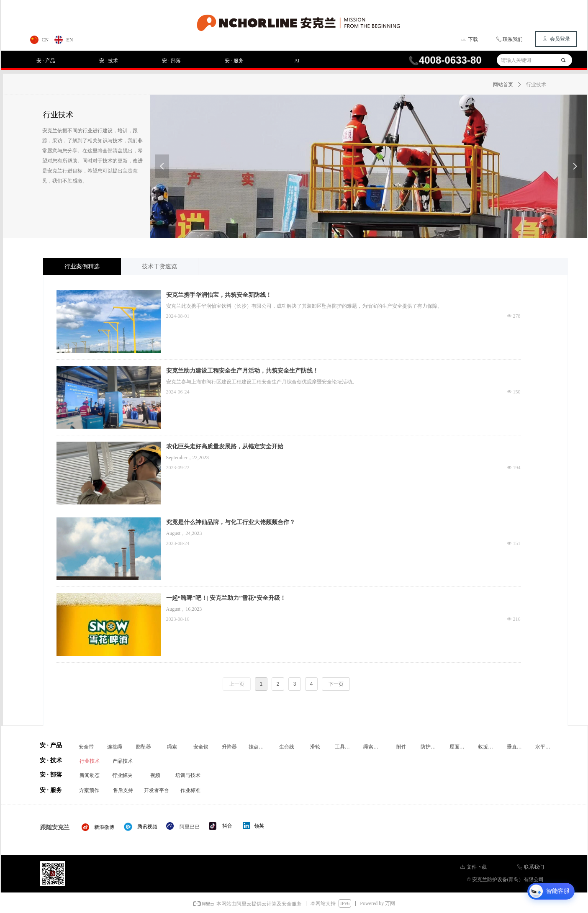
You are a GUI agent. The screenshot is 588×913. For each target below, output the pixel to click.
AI (297, 61)
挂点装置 (259, 747)
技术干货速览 (159, 266)
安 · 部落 (171, 61)
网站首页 (503, 85)
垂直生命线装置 (519, 747)
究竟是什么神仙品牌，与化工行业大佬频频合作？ (231, 522)
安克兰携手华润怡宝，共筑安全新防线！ (219, 295)
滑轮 (315, 747)
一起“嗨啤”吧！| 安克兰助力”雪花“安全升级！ (226, 598)
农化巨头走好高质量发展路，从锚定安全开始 (225, 446)
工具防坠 (345, 747)
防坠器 (144, 747)
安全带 (86, 747)
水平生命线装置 (547, 747)
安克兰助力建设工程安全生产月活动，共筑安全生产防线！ (242, 371)
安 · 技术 (109, 61)
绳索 (172, 747)
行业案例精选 (82, 266)
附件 (401, 747)
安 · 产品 (46, 61)
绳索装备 (373, 747)
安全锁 (201, 747)
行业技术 (536, 85)
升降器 (229, 747)
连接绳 (115, 747)
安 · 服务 (234, 61)
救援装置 (488, 747)
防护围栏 (431, 747)
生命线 (287, 747)
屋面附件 (460, 747)
